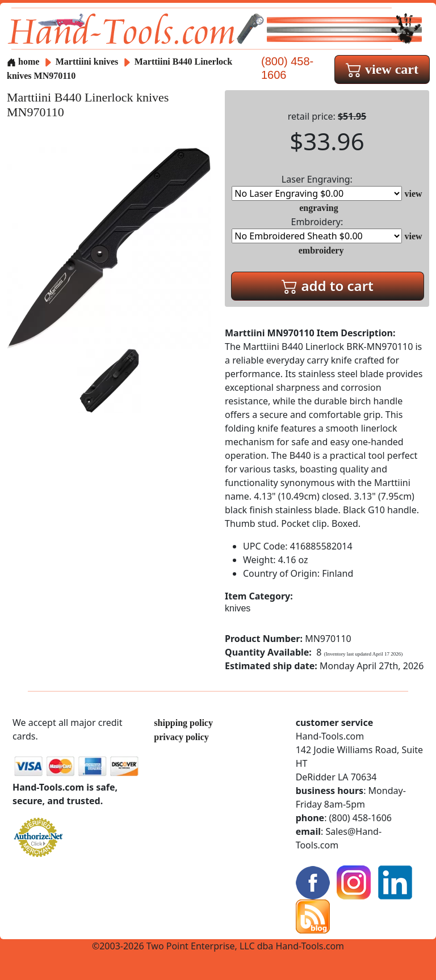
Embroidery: (317, 229)
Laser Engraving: (317, 187)
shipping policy (183, 723)
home (23, 62)
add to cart (328, 286)
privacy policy (181, 737)
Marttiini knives (87, 62)
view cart (382, 69)
